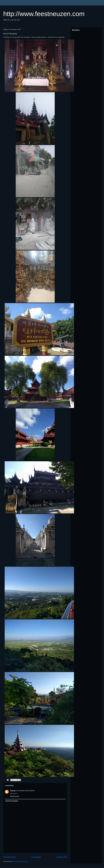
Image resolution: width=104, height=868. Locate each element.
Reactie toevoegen (12, 801)
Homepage (36, 857)
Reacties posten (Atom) (20, 861)
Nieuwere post (10, 857)
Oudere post (62, 857)
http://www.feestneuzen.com (44, 14)
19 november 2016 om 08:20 (25, 791)
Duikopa (13, 791)
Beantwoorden (15, 796)
